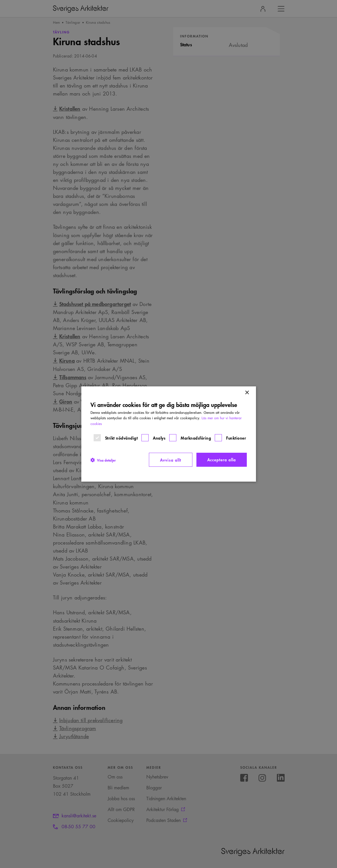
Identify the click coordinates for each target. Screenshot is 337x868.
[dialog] (169, 434)
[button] (103, 460)
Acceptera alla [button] (222, 459)
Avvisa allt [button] (171, 460)
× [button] (247, 393)
